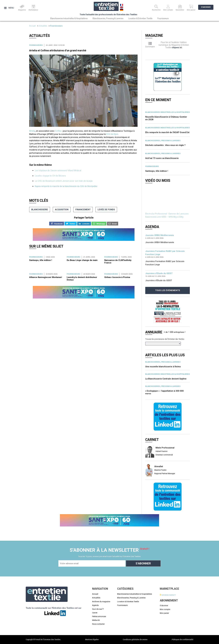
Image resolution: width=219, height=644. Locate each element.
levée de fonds (106, 210)
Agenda (95, 605)
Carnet (95, 613)
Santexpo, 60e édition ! (41, 260)
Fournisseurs (163, 18)
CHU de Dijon (112, 134)
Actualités (43, 26)
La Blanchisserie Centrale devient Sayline (166, 379)
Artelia (32, 131)
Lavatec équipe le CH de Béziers (50, 176)
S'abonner (206, 7)
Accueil (32, 26)
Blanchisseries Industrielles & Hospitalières (69, 18)
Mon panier (164, 613)
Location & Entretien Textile (140, 18)
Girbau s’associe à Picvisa (117, 277)
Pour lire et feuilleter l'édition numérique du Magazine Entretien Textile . (174, 45)
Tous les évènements (168, 290)
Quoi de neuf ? (98, 609)
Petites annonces (99, 616)
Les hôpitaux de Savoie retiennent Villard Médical (58, 170)
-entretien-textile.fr (168, 595)
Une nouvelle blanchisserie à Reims (163, 367)
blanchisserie (40, 210)
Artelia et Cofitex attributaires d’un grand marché (58, 50)
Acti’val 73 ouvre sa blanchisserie (162, 158)
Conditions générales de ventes (135, 640)
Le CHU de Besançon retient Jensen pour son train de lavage (64, 181)
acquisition (62, 210)
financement (83, 210)
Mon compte (165, 609)
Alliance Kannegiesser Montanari (46, 277)
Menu (9, 8)
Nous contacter (98, 624)
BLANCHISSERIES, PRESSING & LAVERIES (163, 141)
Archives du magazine (101, 601)
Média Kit (96, 620)
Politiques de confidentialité (183, 640)
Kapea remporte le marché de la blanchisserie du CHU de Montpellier (66, 186)
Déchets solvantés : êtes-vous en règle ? (165, 145)
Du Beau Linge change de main (82, 260)
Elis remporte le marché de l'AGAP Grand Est (167, 132)
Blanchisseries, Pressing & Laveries (108, 18)
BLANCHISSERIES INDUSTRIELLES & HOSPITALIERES (168, 112)
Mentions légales (92, 640)
